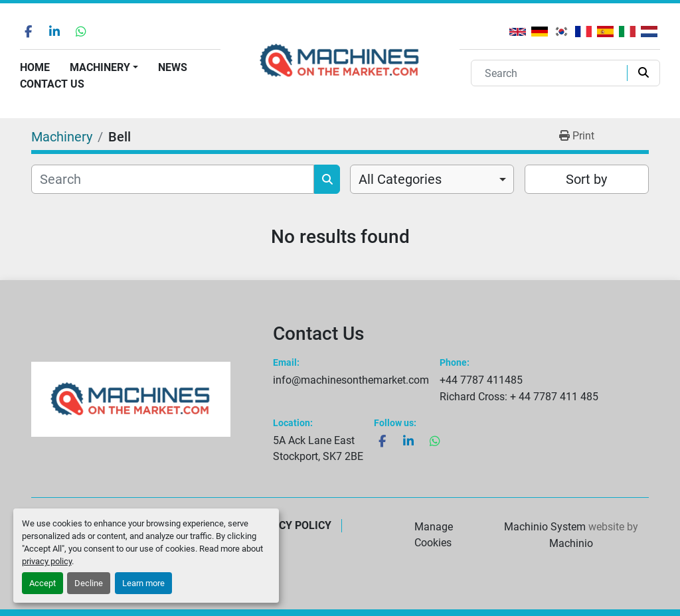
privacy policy (47, 561)
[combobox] (432, 179)
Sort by (586, 179)
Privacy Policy (290, 525)
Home (35, 67)
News (173, 67)
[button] (104, 68)
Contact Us (52, 84)
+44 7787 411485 (481, 380)
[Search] (552, 73)
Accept (42, 583)
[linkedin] (54, 31)
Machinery (100, 67)
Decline (89, 583)
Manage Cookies (434, 535)
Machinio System (545, 527)
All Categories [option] (400, 179)
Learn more (143, 583)
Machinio (571, 543)
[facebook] (28, 31)
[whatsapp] (81, 31)
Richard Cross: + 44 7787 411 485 (519, 397)
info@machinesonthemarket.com (351, 380)
